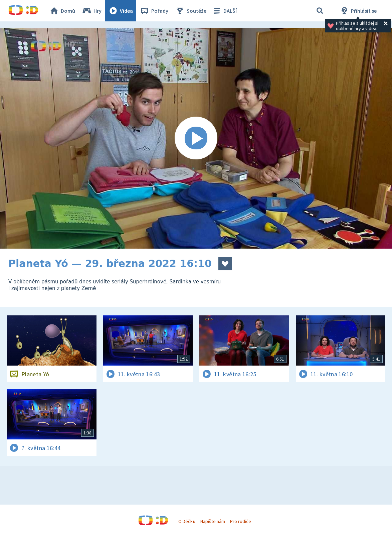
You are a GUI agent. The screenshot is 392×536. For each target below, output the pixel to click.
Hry (92, 11)
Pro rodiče (241, 521)
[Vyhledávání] (320, 11)
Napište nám (213, 521)
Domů (62, 11)
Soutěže (191, 11)
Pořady (154, 11)
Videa (121, 11)
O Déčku (187, 521)
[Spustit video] (196, 138)
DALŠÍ (224, 11)
